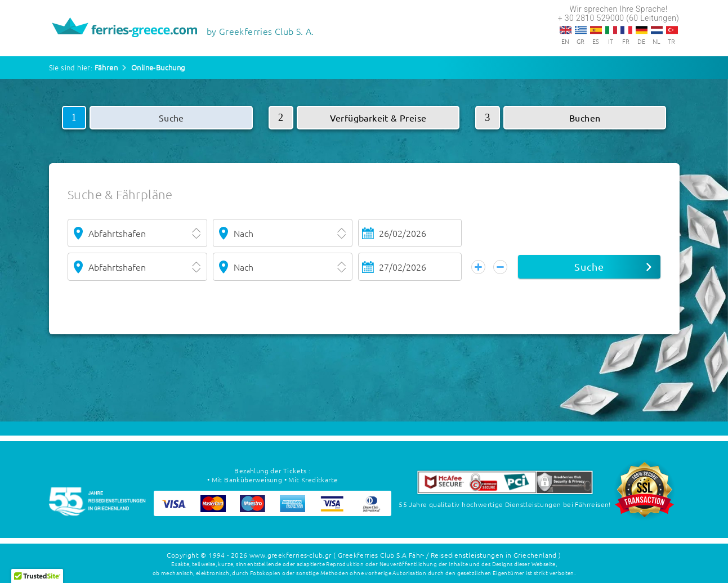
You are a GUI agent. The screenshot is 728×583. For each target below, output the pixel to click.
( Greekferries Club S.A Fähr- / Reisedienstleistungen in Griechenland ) (447, 555)
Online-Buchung (158, 67)
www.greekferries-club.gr (291, 555)
